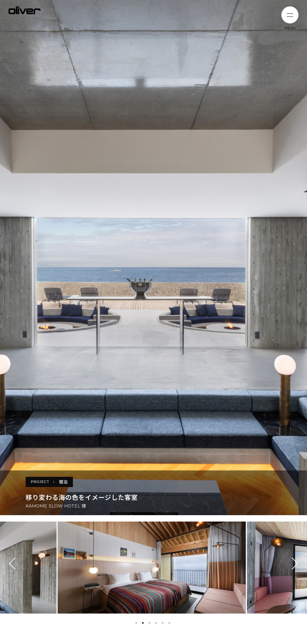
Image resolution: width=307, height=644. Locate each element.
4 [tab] (156, 623)
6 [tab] (169, 623)
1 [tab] (136, 623)
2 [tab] (143, 623)
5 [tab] (163, 623)
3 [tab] (149, 623)
